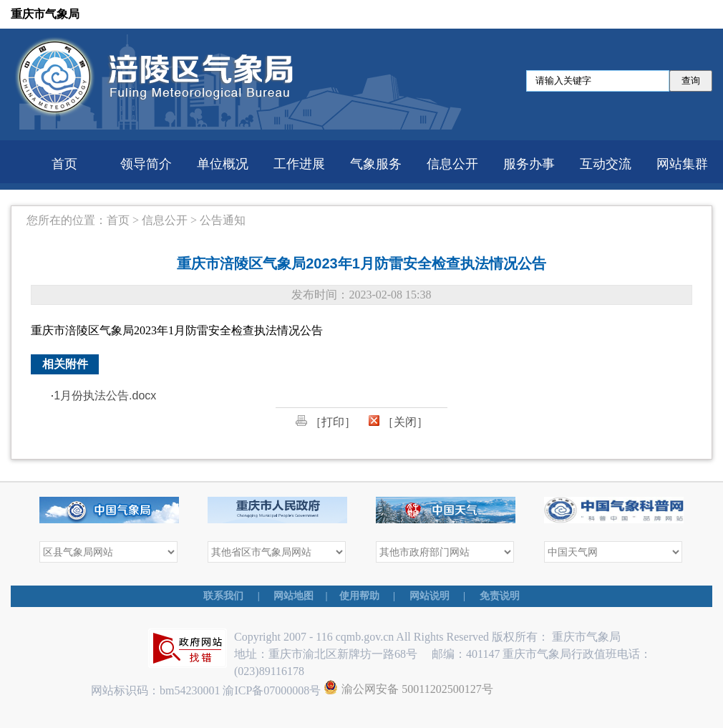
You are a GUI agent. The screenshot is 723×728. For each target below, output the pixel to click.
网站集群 (682, 164)
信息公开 (452, 164)
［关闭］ (398, 422)
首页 (64, 164)
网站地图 (293, 596)
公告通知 (223, 220)
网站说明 (430, 596)
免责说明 (500, 596)
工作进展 (299, 164)
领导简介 (146, 164)
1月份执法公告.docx (105, 395)
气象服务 (376, 164)
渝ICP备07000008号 (273, 690)
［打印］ (326, 422)
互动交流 (606, 164)
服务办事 (529, 164)
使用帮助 (359, 596)
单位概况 (223, 164)
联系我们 (223, 596)
